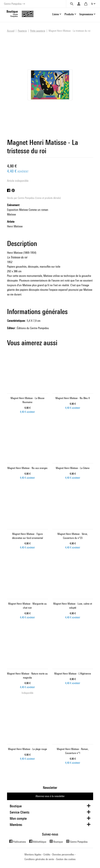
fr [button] (92, 4)
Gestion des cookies (66, 859)
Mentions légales (33, 855)
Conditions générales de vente (39, 859)
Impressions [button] (86, 14)
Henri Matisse (15, 226)
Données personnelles (63, 855)
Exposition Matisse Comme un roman (28, 210)
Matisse (11, 214)
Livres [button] (56, 14)
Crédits (47, 855)
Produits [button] (69, 14)
